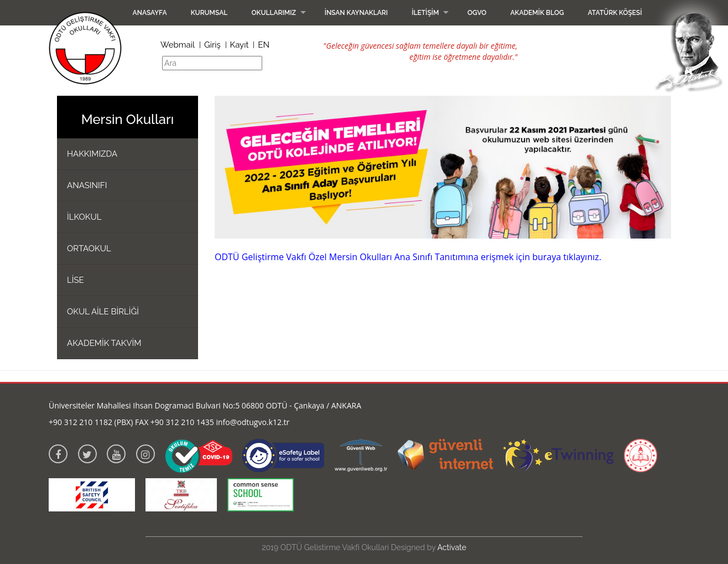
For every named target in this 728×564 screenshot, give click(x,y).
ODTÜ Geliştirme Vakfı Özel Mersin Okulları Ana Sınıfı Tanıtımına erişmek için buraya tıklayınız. (408, 257)
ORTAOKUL (89, 249)
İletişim (425, 13)
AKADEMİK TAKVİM (104, 343)
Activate (452, 547)
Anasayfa (150, 13)
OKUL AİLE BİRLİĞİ (103, 312)
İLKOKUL (84, 217)
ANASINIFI (87, 185)
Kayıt (240, 45)
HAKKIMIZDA (92, 154)
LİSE (76, 280)
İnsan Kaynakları (356, 13)
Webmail (178, 45)
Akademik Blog (537, 13)
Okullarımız (274, 13)
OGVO (477, 13)
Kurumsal (209, 13)
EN (264, 45)
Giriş (212, 45)
